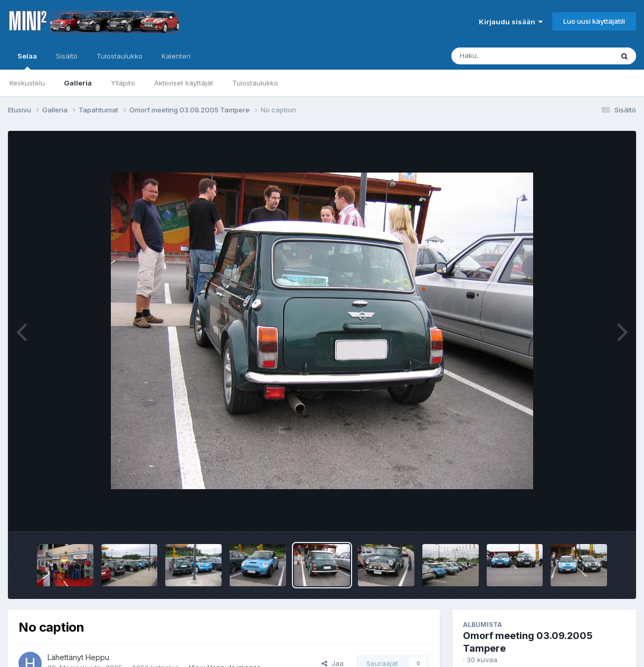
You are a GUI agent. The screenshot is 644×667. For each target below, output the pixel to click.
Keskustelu (27, 83)
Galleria (78, 83)
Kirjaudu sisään (511, 22)
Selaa (27, 61)
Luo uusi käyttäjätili (594, 21)
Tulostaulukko (255, 83)
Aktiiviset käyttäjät (184, 83)
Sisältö (67, 56)
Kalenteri (176, 56)
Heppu (97, 657)
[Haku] (513, 56)
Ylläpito (123, 83)
